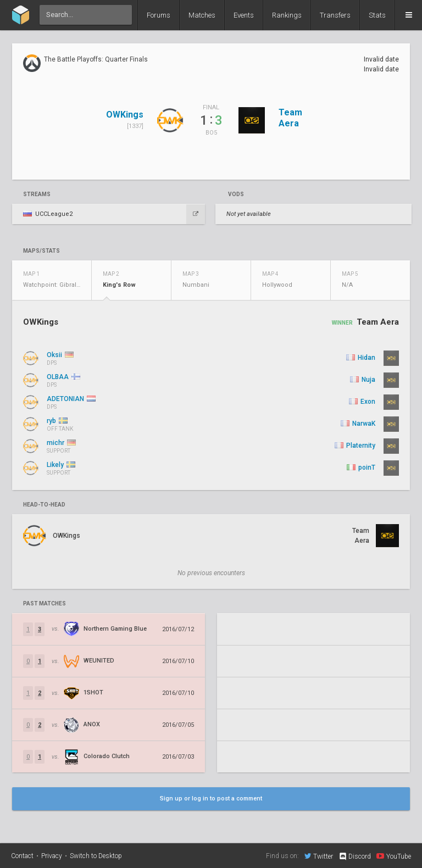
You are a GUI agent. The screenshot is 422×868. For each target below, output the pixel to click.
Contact (22, 856)
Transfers (335, 15)
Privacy (52, 856)
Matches (202, 15)
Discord (355, 856)
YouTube (394, 856)
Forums (159, 15)
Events (244, 15)
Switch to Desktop (96, 856)
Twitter (319, 856)
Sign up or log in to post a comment (211, 799)
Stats (377, 15)
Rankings (287, 15)
